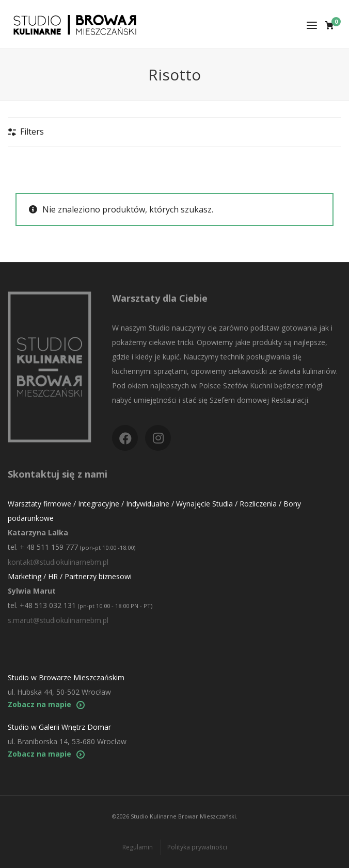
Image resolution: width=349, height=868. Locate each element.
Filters (32, 132)
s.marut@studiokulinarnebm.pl (58, 620)
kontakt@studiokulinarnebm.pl (58, 562)
